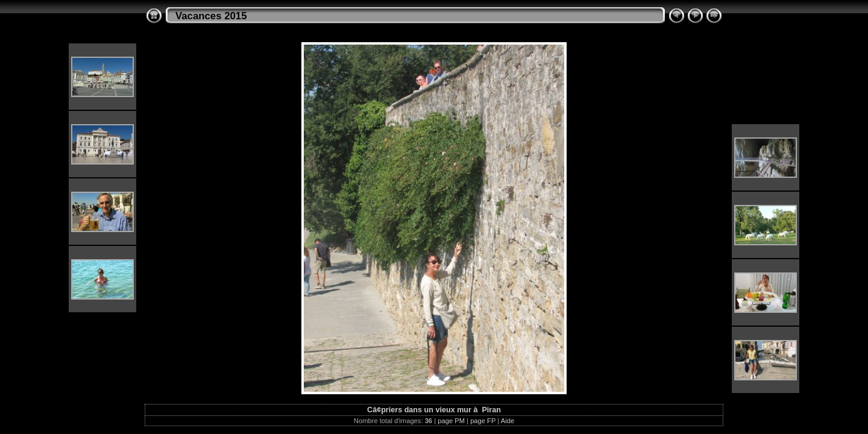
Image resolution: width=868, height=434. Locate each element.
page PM (451, 421)
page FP (483, 421)
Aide (508, 421)
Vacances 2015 (211, 16)
